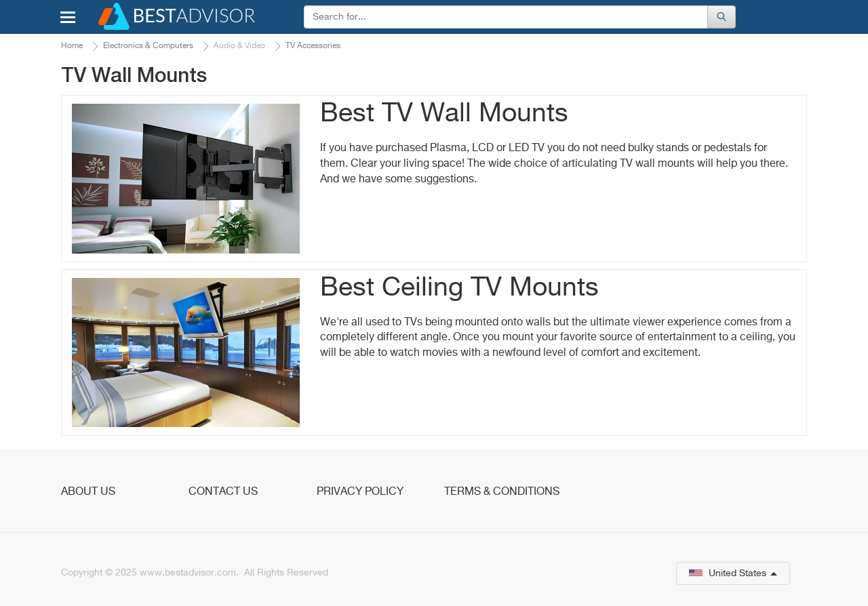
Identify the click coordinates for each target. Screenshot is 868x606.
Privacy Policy (360, 492)
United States (733, 573)
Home (72, 46)
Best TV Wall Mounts (444, 114)
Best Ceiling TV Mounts (459, 288)
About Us (88, 492)
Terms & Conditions (502, 492)
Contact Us (223, 492)
